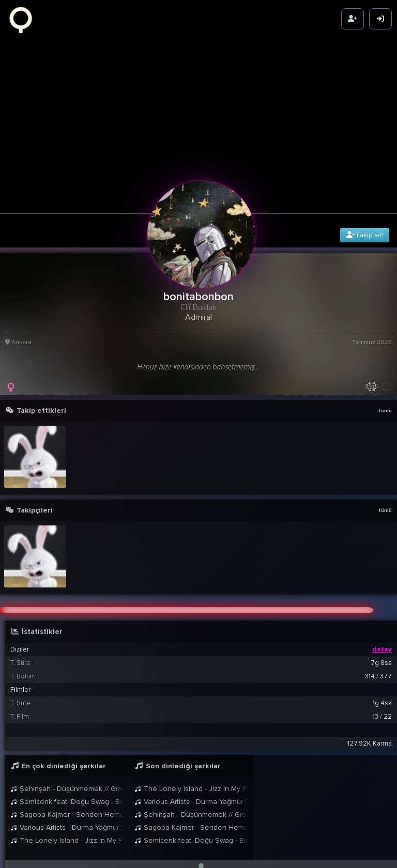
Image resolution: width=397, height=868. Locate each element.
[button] (201, 845)
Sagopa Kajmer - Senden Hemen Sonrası (67, 794)
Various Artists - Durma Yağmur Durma (67, 807)
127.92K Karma (370, 723)
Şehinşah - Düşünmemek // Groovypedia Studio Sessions (67, 768)
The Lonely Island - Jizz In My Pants (67, 820)
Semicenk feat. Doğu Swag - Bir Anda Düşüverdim (67, 781)
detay (382, 629)
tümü (385, 390)
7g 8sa (381, 642)
